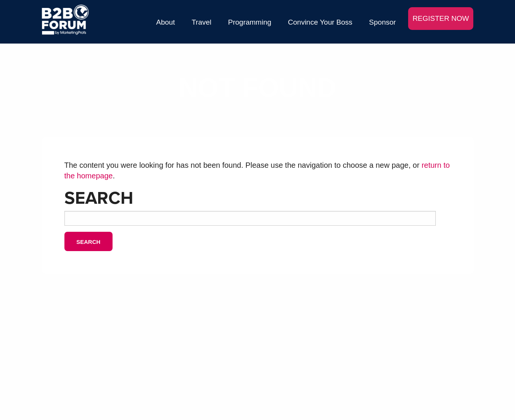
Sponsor (383, 22)
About (166, 22)
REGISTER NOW (441, 18)
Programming (250, 22)
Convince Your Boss (320, 22)
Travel (202, 22)
